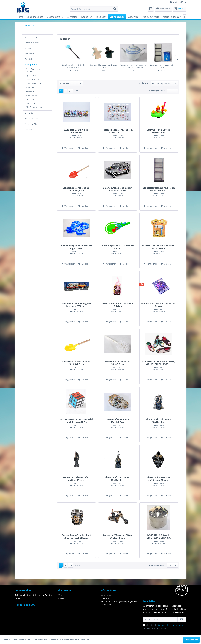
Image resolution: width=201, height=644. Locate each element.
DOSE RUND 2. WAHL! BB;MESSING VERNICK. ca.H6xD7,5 (159, 537)
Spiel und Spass (32, 37)
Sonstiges (30, 103)
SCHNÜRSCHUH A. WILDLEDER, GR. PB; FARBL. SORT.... (159, 363)
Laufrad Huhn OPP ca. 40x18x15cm (159, 131)
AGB (60, 595)
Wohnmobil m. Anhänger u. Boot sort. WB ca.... (76, 305)
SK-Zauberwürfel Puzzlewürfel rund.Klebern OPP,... (76, 421)
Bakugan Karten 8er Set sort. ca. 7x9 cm (159, 305)
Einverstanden (191, 640)
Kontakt (61, 598)
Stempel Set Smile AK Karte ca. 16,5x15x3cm (159, 247)
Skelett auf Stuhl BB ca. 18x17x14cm (159, 421)
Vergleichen (68, 148)
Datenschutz (106, 605)
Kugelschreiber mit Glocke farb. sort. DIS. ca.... (73, 66)
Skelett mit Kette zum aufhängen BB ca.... (159, 479)
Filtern (65, 83)
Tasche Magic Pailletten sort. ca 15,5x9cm (118, 305)
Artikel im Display (33, 124)
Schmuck (30, 87)
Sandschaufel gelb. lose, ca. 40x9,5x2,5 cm (76, 363)
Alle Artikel (30, 113)
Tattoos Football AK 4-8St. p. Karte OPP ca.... (118, 131)
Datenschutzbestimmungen (170, 625)
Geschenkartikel (32, 43)
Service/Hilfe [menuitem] (177, 2)
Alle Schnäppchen (34, 107)
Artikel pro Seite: (157, 91)
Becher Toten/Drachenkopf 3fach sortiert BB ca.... (76, 537)
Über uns (105, 598)
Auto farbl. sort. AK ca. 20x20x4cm (76, 131)
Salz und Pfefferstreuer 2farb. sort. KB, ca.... (103, 66)
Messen (28, 129)
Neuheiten (30, 54)
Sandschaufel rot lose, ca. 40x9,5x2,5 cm (76, 189)
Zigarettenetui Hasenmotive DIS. (163, 66)
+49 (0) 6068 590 (25, 605)
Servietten (29, 48)
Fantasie (30, 91)
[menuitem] (94, 9)
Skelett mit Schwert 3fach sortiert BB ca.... (76, 479)
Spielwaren (31, 76)
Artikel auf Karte (32, 119)
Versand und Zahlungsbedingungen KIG (119, 601)
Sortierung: (144, 83)
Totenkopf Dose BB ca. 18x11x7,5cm (118, 421)
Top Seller (29, 59)
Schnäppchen (31, 64)
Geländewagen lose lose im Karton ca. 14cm (118, 189)
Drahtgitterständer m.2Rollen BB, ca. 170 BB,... (159, 189)
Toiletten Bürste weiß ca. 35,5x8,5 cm (118, 363)
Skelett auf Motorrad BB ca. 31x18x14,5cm (118, 537)
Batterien (30, 99)
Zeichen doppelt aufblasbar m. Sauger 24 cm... (76, 247)
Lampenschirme (33, 83)
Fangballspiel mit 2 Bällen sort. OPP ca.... (118, 247)
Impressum (106, 595)
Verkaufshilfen (33, 95)
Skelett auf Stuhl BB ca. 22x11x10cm (118, 479)
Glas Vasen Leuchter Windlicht (35, 70)
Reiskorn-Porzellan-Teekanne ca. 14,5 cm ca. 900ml (133, 66)
